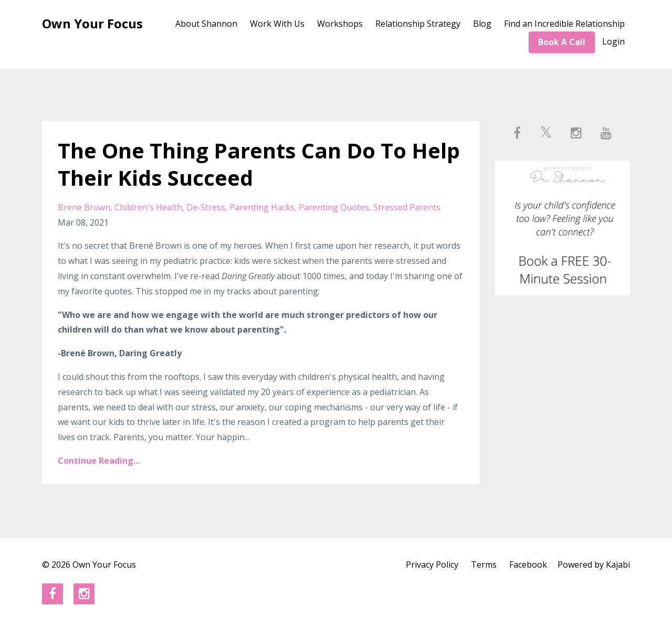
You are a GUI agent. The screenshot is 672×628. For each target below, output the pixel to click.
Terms (484, 565)
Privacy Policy (432, 565)
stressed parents (407, 207)
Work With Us (277, 24)
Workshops (340, 24)
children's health (148, 207)
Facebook (528, 565)
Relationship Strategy (418, 24)
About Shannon (206, 24)
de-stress (206, 207)
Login (613, 41)
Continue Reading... (99, 461)
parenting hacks (262, 207)
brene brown (84, 207)
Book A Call (562, 42)
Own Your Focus (92, 23)
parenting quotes (334, 207)
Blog (482, 24)
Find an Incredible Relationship (564, 24)
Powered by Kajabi (594, 565)
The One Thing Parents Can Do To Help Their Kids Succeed (259, 164)
